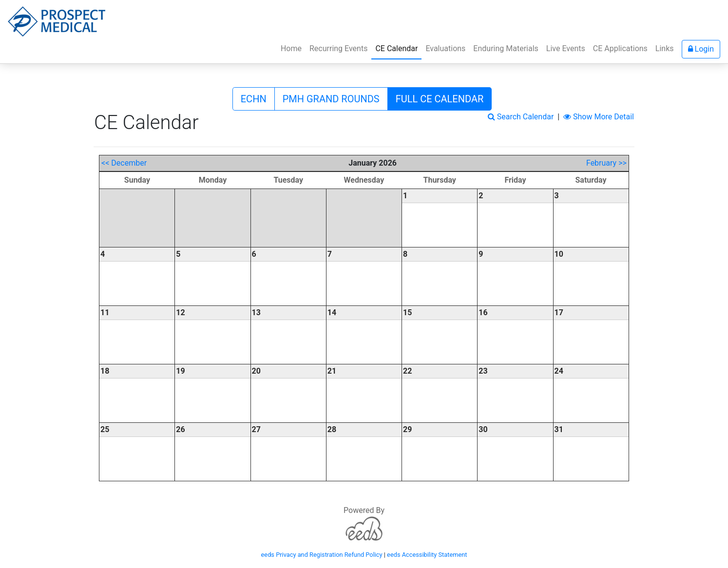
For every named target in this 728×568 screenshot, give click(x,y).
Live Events (566, 48)
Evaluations (445, 48)
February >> (606, 163)
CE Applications (620, 48)
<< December (124, 163)
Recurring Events (338, 48)
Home (291, 48)
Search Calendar (521, 117)
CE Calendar (398, 48)
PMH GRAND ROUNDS (331, 99)
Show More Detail (599, 117)
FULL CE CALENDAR (440, 99)
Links (665, 48)
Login (701, 49)
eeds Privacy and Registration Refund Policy (322, 555)
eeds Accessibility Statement (427, 555)
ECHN (254, 99)
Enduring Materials (506, 48)
